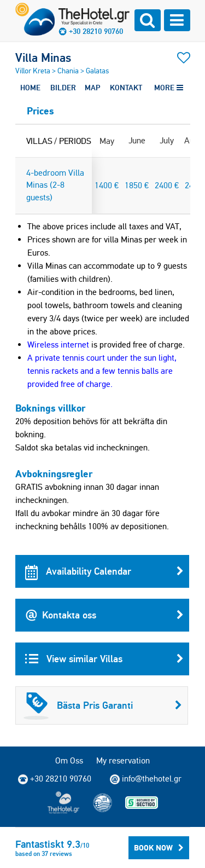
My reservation (123, 760)
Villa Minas (43, 57)
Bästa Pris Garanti (103, 705)
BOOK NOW (159, 848)
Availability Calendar (104, 571)
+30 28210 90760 (96, 31)
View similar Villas (104, 659)
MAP (92, 88)
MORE (169, 88)
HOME (30, 88)
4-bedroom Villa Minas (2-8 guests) (55, 185)
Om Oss (69, 760)
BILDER (63, 88)
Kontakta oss (104, 615)
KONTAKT (126, 88)
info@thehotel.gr (146, 779)
